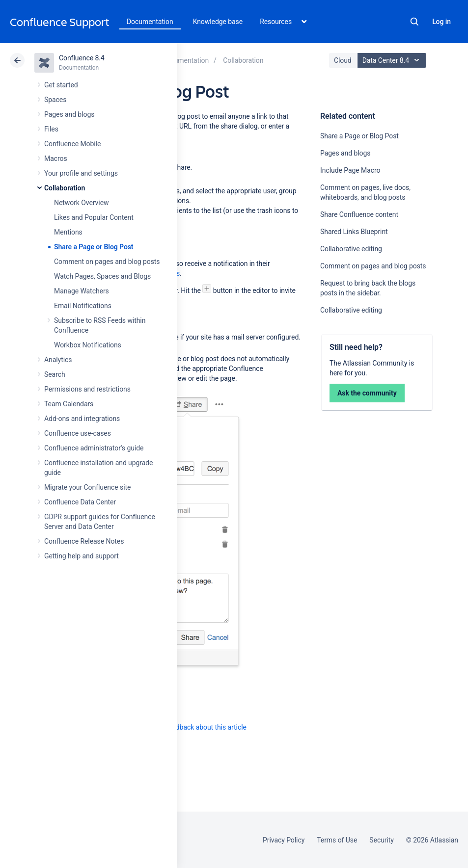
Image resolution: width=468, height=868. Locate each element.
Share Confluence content (359, 214)
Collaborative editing (351, 249)
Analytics (58, 360)
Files (51, 129)
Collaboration (65, 188)
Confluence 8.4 (82, 58)
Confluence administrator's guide (94, 448)
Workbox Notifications (88, 345)
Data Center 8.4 (393, 60)
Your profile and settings (81, 173)
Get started (61, 85)
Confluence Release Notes (84, 541)
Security (382, 840)
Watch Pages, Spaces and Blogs (102, 276)
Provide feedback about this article (194, 727)
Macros (56, 158)
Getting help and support (82, 556)
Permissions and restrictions (87, 389)
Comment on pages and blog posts (107, 262)
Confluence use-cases (78, 433)
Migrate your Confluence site (87, 487)
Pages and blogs (69, 114)
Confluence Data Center (80, 502)
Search (414, 22)
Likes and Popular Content (94, 217)
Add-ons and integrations (82, 419)
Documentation (150, 22)
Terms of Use (337, 840)
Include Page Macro (350, 170)
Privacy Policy (284, 840)
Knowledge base (218, 22)
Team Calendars (69, 404)
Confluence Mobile (72, 144)
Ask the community (367, 393)
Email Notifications (83, 306)
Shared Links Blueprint (354, 232)
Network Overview (81, 203)
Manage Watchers (82, 291)
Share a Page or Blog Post (94, 247)
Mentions (68, 232)
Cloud (343, 60)
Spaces (55, 100)
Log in (441, 22)
